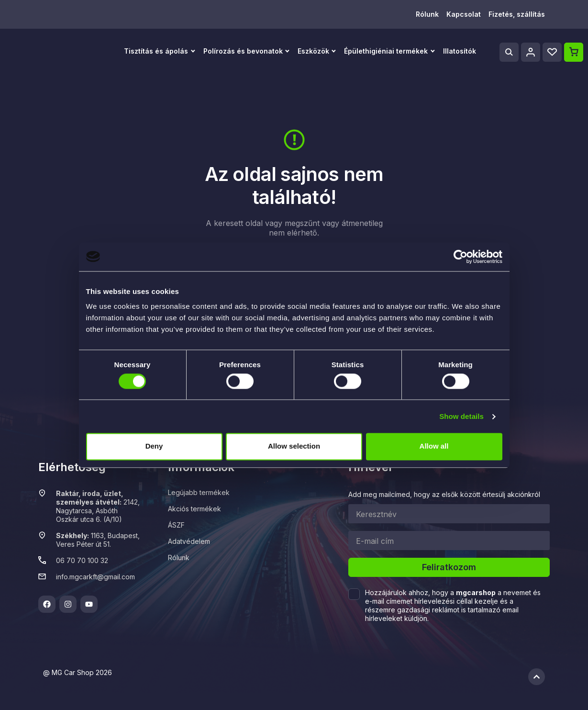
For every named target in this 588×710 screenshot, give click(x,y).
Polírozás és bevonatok (243, 51)
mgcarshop (476, 592)
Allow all (434, 446)
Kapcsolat (464, 14)
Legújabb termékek (199, 492)
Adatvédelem (189, 541)
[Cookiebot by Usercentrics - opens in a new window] (460, 257)
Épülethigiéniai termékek (386, 51)
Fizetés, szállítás (517, 14)
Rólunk (427, 14)
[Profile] (531, 52)
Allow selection (294, 446)
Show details (461, 416)
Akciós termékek (194, 509)
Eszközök (313, 51)
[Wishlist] (552, 52)
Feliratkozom (449, 567)
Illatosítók (460, 51)
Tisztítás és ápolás (156, 51)
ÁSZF (176, 525)
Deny (154, 446)
